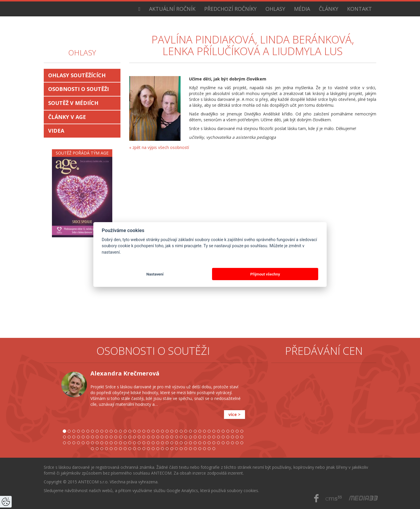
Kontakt (359, 9)
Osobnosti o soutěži (78, 89)
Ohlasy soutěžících (77, 75)
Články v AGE (67, 117)
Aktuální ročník (172, 9)
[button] (52, 413)
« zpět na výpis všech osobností (159, 147)
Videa (56, 131)
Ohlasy (275, 9)
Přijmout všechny (265, 274)
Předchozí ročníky (230, 9)
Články (329, 9)
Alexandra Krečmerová (125, 373)
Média (302, 9)
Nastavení (155, 274)
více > (235, 414)
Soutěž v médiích (73, 103)
